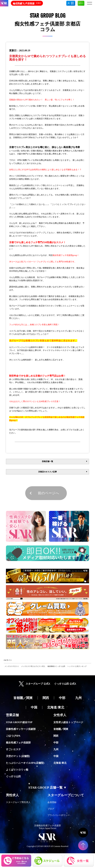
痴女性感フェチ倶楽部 (18, 743)
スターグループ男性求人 (18, 802)
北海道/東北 (60, 763)
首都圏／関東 (61, 729)
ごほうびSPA (13, 736)
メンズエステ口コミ (12, 666)
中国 (56, 756)
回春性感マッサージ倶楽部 (21, 729)
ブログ (51, 809)
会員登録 (52, 802)
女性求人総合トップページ (68, 722)
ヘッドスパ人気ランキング (77, 666)
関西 (56, 736)
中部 (56, 743)
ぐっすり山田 (13, 776)
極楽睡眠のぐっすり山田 (56, 666)
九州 (56, 749)
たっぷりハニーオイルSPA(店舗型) (25, 763)
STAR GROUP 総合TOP (19, 722)
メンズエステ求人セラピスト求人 (33, 666)
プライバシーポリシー (59, 815)
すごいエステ (13, 749)
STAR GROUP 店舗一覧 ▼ (47, 788)
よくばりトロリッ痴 (17, 770)
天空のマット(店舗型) (18, 756)
